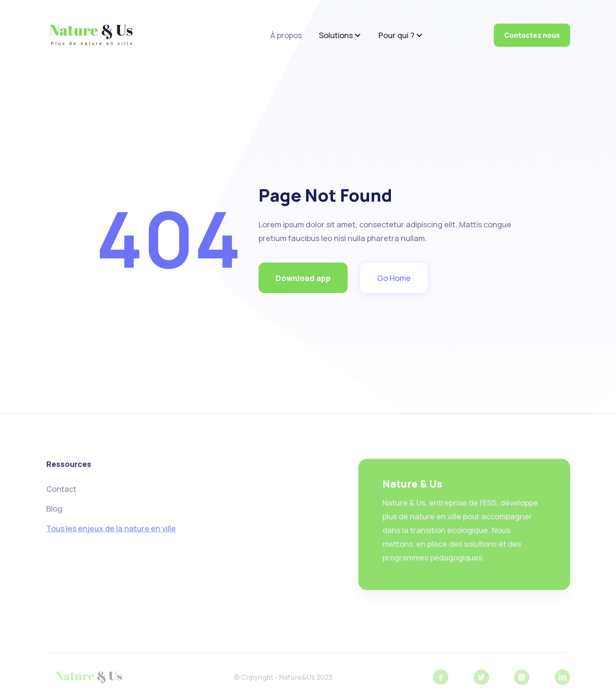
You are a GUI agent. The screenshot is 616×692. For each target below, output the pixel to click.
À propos (286, 35)
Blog (54, 511)
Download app (303, 278)
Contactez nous (532, 35)
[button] (340, 35)
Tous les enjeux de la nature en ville (111, 531)
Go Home (394, 278)
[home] (91, 35)
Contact (61, 491)
